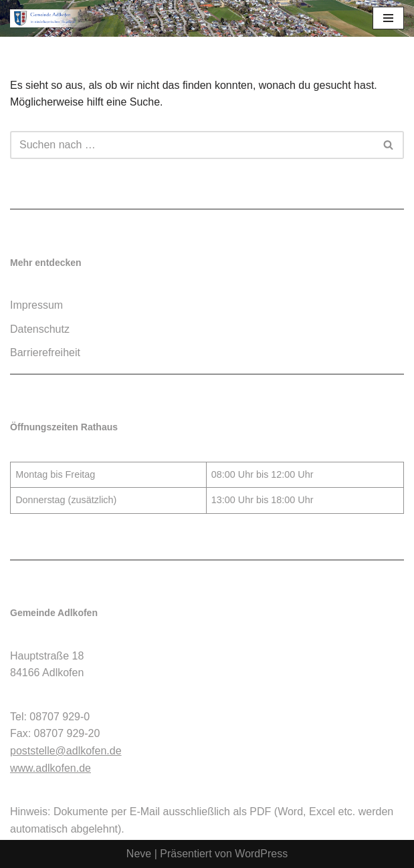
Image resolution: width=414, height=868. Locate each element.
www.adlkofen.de (50, 768)
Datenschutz (40, 329)
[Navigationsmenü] (388, 18)
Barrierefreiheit (45, 352)
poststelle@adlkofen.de (66, 751)
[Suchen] (192, 145)
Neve (139, 854)
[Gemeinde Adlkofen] (50, 18)
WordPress (261, 854)
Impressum (36, 305)
